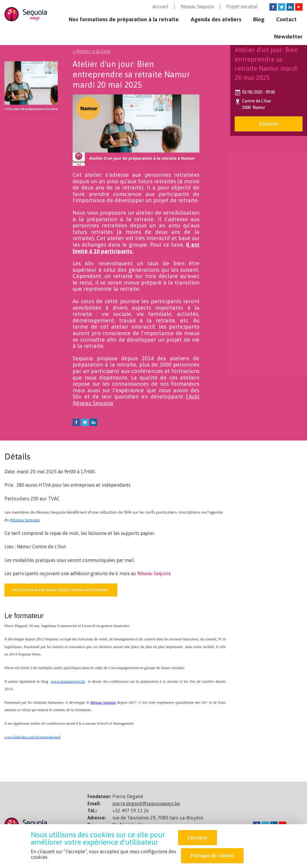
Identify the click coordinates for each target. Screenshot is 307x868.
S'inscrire (269, 124)
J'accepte (198, 839)
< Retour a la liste (91, 51)
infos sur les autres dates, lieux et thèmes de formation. (61, 590)
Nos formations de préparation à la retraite (124, 19)
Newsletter (288, 36)
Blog (259, 19)
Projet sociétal (242, 7)
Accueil (160, 7)
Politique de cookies (212, 857)
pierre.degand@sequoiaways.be (146, 803)
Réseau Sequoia (197, 7)
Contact (286, 19)
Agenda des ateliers (216, 19)
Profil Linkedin (128, 825)
